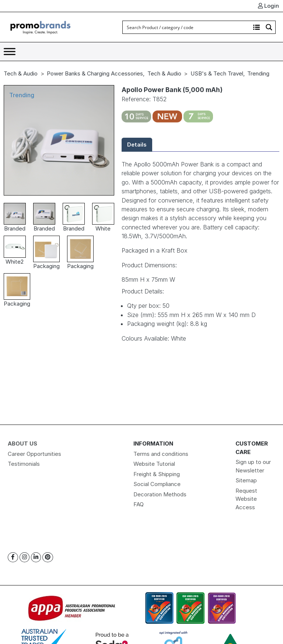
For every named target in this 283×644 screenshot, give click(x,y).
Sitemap (246, 480)
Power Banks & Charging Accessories (95, 73)
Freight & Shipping (157, 474)
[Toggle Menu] (10, 51)
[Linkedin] (36, 557)
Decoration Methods (160, 494)
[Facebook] (13, 557)
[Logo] (41, 27)
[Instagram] (25, 557)
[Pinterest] (48, 557)
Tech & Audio (21, 73)
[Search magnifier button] (269, 27)
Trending (258, 73)
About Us (22, 444)
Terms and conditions (161, 454)
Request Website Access (246, 499)
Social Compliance (157, 484)
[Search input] (187, 27)
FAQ (139, 504)
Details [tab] (137, 145)
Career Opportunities (34, 454)
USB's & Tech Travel (217, 73)
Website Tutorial (154, 464)
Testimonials (24, 464)
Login (268, 6)
